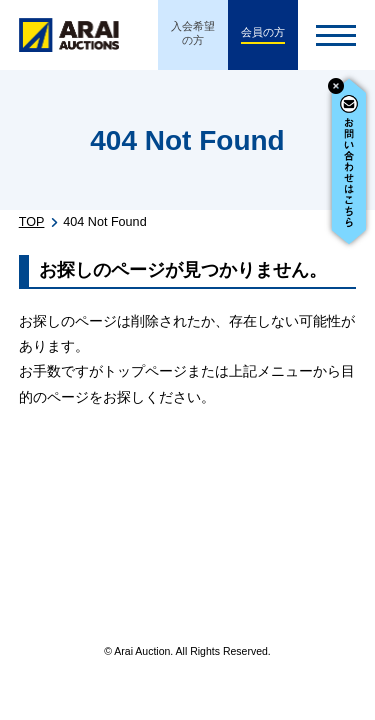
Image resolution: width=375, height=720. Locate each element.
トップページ (145, 371)
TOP (32, 222)
